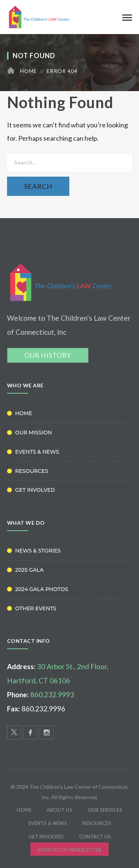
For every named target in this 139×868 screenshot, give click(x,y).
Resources (32, 471)
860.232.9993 (52, 695)
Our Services (105, 810)
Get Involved (35, 490)
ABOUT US (59, 810)
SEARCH (38, 186)
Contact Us (95, 837)
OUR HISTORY (48, 355)
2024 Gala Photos (42, 589)
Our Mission (34, 433)
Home (29, 71)
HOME (24, 810)
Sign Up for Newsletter (69, 850)
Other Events (36, 608)
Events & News (37, 452)
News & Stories (38, 551)
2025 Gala (29, 570)
